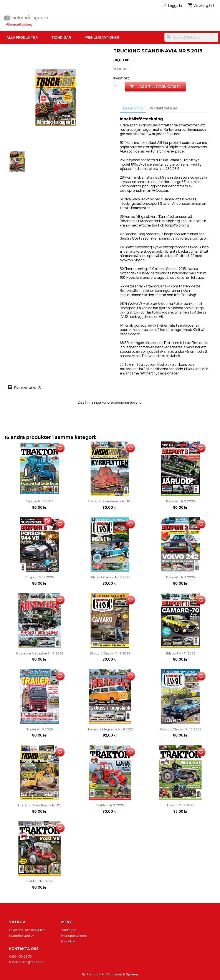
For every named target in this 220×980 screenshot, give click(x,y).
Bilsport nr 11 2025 (180, 653)
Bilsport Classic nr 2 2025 (110, 577)
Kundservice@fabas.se (26, 962)
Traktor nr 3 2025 (40, 501)
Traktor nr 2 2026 (180, 805)
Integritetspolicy (22, 936)
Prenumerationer (102, 37)
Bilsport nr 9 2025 (180, 501)
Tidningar (61, 37)
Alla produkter (22, 37)
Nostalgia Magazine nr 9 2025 (110, 729)
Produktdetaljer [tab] (164, 108)
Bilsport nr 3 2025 (180, 577)
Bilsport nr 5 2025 (40, 577)
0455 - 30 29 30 (20, 956)
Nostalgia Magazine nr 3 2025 (40, 653)
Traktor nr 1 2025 (40, 881)
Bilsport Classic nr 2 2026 (110, 653)
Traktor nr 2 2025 (110, 805)
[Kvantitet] (119, 87)
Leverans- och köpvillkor (27, 930)
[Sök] (191, 37)
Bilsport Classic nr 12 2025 (180, 729)
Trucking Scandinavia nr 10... (110, 501)
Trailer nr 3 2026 (40, 729)
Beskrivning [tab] (133, 108)
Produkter (69, 941)
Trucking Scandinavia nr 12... (40, 805)
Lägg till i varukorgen (155, 87)
